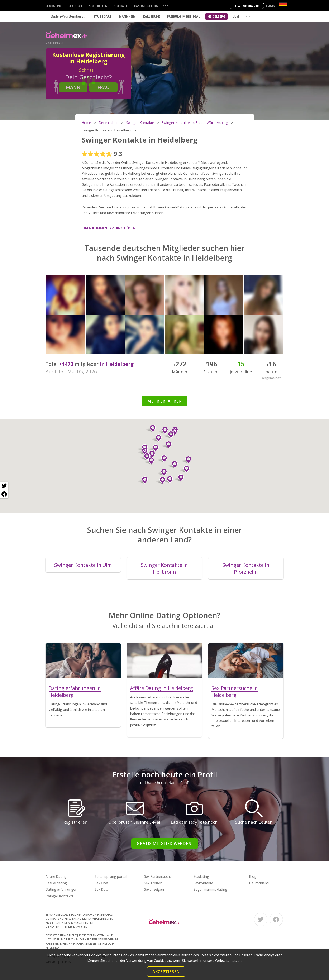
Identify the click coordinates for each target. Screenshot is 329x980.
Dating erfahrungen (61, 889)
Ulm (236, 16)
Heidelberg (216, 16)
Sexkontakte (203, 883)
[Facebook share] (4, 494)
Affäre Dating (56, 876)
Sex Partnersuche (158, 876)
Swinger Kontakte (59, 896)
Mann (73, 87)
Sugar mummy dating (210, 889)
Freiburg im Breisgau (184, 16)
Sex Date (121, 6)
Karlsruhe (151, 16)
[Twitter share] (4, 486)
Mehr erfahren (164, 401)
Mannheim (127, 16)
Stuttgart (103, 16)
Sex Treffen (98, 6)
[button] (169, 435)
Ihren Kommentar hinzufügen (109, 228)
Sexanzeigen (154, 889)
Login (271, 6)
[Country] (283, 4)
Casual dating (146, 6)
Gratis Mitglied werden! (165, 843)
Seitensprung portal (111, 876)
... (166, 6)
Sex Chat (76, 6)
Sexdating (54, 6)
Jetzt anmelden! (247, 6)
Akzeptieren (166, 972)
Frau (104, 87)
